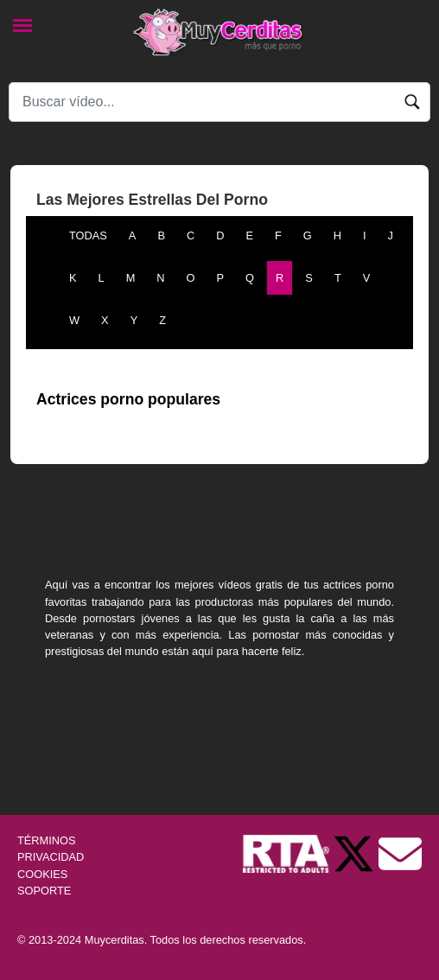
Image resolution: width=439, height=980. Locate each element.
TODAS (88, 235)
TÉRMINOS (47, 840)
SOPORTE (44, 891)
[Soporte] (400, 853)
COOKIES (42, 874)
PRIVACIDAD (51, 857)
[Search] (219, 102)
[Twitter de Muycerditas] (355, 853)
